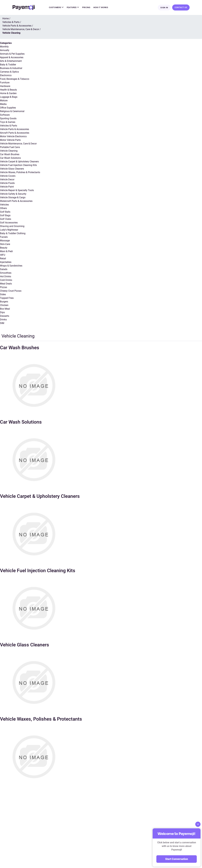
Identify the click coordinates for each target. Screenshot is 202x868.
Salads (4, 270)
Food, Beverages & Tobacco (15, 79)
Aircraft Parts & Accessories (15, 133)
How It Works (101, 8)
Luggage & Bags (9, 97)
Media (3, 104)
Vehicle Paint (7, 187)
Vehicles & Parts (9, 126)
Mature (4, 101)
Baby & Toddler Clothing (13, 234)
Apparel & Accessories (12, 58)
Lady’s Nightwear (9, 230)
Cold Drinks (6, 280)
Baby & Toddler (8, 65)
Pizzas (4, 288)
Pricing (86, 8)
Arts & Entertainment (11, 61)
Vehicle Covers (8, 176)
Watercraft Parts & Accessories (16, 201)
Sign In (164, 8)
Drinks (3, 320)
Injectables (6, 262)
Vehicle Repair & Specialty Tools (17, 191)
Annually (5, 50)
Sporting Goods (8, 119)
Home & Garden (8, 94)
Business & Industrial (11, 68)
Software (5, 115)
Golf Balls (5, 212)
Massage (5, 241)
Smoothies (6, 273)
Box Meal (5, 309)
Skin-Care (5, 244)
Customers (56, 8)
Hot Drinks (6, 277)
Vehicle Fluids (7, 183)
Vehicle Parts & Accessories (15, 130)
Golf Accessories (9, 223)
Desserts (5, 316)
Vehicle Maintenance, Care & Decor (18, 144)
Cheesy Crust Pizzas (11, 291)
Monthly (4, 47)
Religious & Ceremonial (12, 112)
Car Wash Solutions (10, 158)
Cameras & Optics (9, 72)
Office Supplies (8, 108)
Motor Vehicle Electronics (13, 137)
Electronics (6, 76)
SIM (2, 323)
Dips (2, 313)
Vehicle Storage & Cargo (13, 198)
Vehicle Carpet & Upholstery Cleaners (19, 162)
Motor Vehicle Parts (10, 140)
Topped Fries (7, 298)
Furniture (5, 83)
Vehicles (4, 205)
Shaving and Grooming (12, 226)
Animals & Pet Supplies (12, 54)
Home (6, 19)
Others (3, 209)
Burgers (4, 302)
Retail (3, 259)
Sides (3, 295)
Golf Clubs (6, 219)
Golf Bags (5, 216)
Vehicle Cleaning (9, 151)
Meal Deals (6, 284)
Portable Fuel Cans (10, 147)
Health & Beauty (8, 90)
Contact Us (181, 8)
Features (73, 8)
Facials (4, 237)
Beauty (4, 248)
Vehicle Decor (7, 180)
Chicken (4, 305)
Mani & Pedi (6, 252)
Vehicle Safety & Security (13, 194)
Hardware (5, 86)
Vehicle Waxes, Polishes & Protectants (20, 173)
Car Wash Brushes (10, 155)
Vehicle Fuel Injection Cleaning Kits (18, 165)
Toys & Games (8, 122)
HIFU (3, 255)
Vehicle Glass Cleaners (12, 169)
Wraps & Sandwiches (11, 266)
